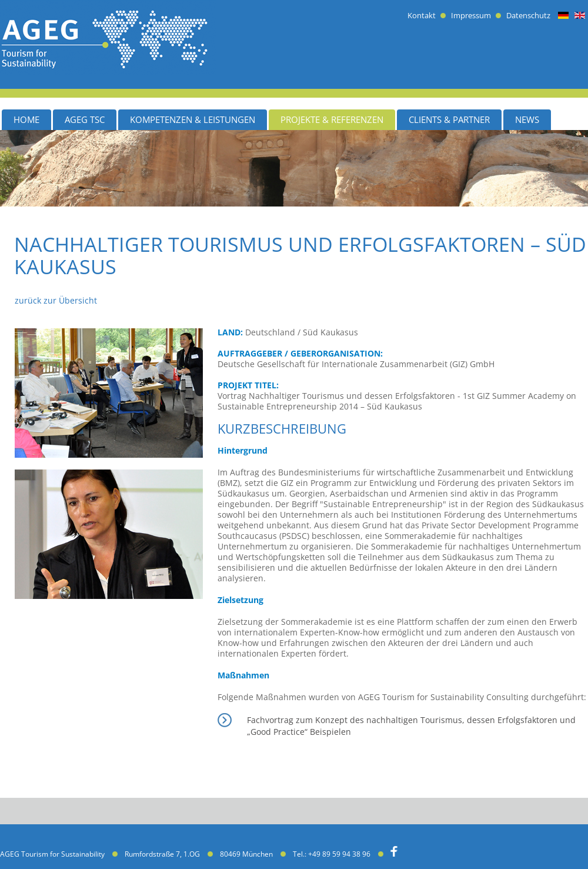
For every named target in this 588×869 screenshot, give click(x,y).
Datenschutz (528, 16)
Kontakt (422, 16)
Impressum (471, 16)
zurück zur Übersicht (56, 300)
